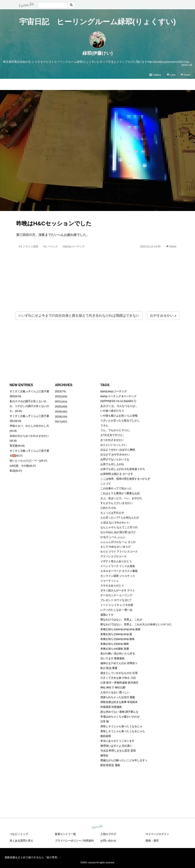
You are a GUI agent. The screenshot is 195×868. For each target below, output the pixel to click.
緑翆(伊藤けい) (98, 53)
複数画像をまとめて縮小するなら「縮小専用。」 (33, 857)
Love (171, 75)
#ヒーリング (50, 246)
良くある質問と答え (22, 841)
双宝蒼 (14, 446)
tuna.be (97, 827)
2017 (58, 422)
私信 (12, 471)
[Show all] (187, 65)
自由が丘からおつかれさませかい (29, 436)
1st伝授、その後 (19, 466)
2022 (58, 396)
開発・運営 (152, 841)
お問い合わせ (108, 841)
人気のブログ (108, 834)
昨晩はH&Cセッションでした (54, 223)
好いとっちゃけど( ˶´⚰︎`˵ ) (25, 461)
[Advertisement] (97, 288)
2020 (58, 406)
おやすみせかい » (163, 316)
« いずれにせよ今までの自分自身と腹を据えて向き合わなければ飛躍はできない (79, 316)
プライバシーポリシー (68, 841)
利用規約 (89, 841)
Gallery (155, 75)
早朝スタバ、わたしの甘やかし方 (29, 426)
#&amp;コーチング (74, 246)
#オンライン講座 (29, 246)
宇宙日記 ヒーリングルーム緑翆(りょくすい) (98, 22)
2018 (58, 417)
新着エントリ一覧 (65, 834)
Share (185, 75)
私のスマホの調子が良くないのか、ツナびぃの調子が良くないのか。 (29, 406)
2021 (58, 401)
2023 (58, 391)
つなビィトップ (19, 834)
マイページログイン (157, 834)
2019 (58, 412)
